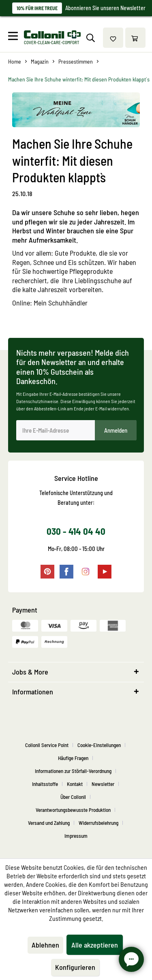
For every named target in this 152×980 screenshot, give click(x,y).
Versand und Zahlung (49, 823)
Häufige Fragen (73, 758)
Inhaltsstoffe (45, 784)
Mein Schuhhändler (61, 303)
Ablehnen (45, 945)
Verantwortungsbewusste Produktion (73, 810)
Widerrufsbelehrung (98, 823)
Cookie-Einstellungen (99, 745)
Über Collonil (73, 797)
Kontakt (75, 784)
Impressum (76, 836)
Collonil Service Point (47, 745)
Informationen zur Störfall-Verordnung (73, 771)
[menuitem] (15, 38)
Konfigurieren (75, 967)
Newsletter (103, 784)
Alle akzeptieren (95, 945)
